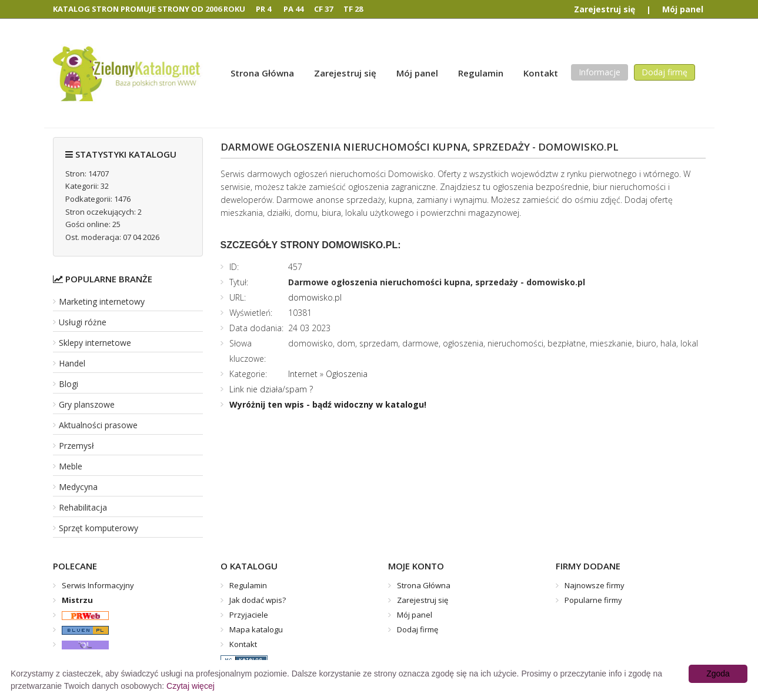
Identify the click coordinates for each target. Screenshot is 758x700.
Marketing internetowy (102, 301)
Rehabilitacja (83, 507)
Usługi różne (83, 322)
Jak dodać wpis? (258, 600)
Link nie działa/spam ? (271, 389)
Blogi (69, 384)
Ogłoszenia (347, 374)
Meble (71, 466)
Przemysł (76, 446)
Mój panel (683, 9)
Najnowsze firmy (595, 585)
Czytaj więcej (191, 686)
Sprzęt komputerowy (98, 528)
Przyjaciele (249, 615)
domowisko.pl (315, 297)
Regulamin (481, 73)
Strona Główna (262, 73)
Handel (72, 363)
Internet (303, 374)
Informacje (600, 72)
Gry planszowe (87, 404)
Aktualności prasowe (98, 425)
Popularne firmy (593, 600)
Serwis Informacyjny (98, 585)
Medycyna (78, 487)
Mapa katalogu (256, 629)
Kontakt (541, 73)
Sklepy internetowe (95, 343)
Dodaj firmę (664, 72)
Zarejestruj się (605, 9)
